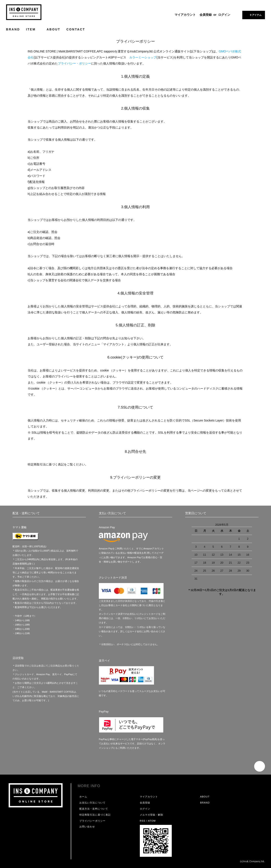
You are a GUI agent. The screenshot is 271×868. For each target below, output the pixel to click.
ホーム (83, 797)
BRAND (13, 29)
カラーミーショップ (143, 57)
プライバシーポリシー (92, 821)
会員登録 (206, 15)
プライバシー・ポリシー (74, 63)
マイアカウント (185, 15)
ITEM (33, 29)
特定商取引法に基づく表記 (95, 815)
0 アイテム (253, 15)
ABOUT (54, 29)
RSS (143, 821)
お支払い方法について (92, 803)
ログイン (224, 15)
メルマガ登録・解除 (152, 815)
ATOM (152, 821)
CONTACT (76, 29)
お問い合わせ (87, 827)
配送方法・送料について (94, 809)
